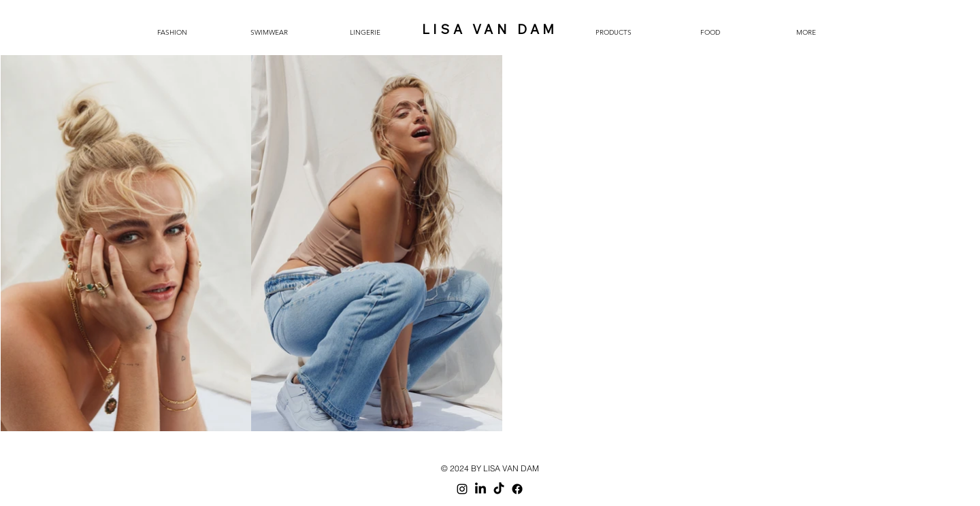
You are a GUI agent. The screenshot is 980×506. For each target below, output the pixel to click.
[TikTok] (499, 489)
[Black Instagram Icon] (462, 489)
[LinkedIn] (480, 489)
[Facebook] (517, 489)
